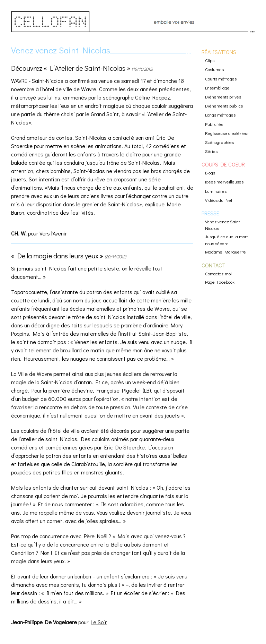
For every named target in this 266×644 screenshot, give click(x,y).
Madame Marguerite (225, 252)
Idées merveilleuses (224, 182)
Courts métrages (221, 79)
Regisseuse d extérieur (227, 133)
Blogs (210, 173)
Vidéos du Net (219, 200)
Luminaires (216, 191)
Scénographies (219, 142)
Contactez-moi (218, 274)
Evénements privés (223, 97)
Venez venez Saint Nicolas (61, 50)
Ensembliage (217, 88)
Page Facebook (220, 282)
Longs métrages (220, 115)
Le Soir (99, 622)
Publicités (214, 124)
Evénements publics (224, 106)
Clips (210, 60)
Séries (211, 151)
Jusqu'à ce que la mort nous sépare (226, 240)
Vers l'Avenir (53, 233)
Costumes (214, 69)
